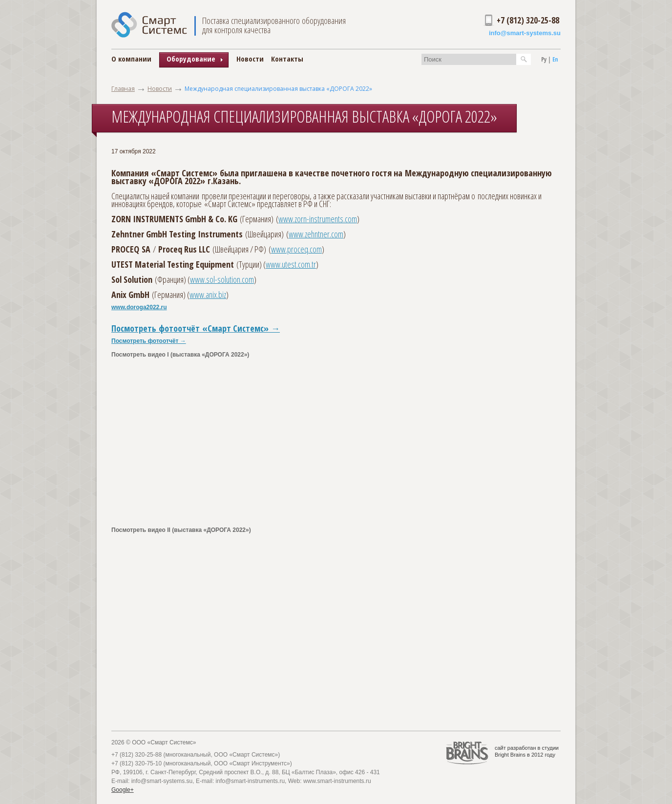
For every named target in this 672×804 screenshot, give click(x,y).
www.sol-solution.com (222, 279)
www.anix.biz (208, 295)
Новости (250, 59)
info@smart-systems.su (525, 33)
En (555, 59)
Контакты (287, 59)
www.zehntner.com (316, 234)
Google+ (123, 790)
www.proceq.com (296, 249)
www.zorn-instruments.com (318, 219)
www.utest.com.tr (291, 264)
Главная (123, 89)
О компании (131, 59)
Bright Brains (510, 755)
